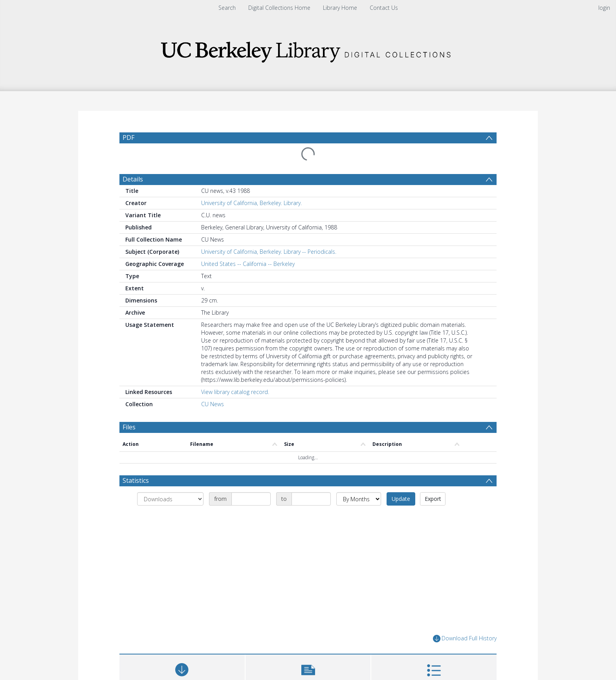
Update (401, 499)
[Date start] (251, 499)
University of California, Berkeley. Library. (251, 203)
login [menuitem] (604, 8)
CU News (213, 404)
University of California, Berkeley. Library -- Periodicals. (269, 252)
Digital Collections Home (279, 8)
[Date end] (311, 499)
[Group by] (170, 499)
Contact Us (384, 8)
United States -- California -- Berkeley (248, 264)
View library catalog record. (235, 392)
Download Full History (465, 639)
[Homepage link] (308, 50)
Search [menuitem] (227, 8)
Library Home (340, 8)
